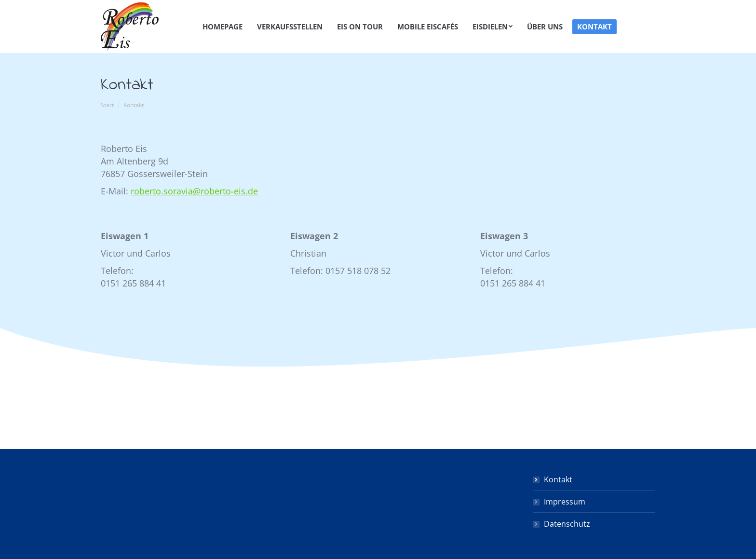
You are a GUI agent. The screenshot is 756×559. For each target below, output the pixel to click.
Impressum (565, 502)
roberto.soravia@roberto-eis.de (194, 191)
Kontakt (558, 479)
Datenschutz (567, 524)
